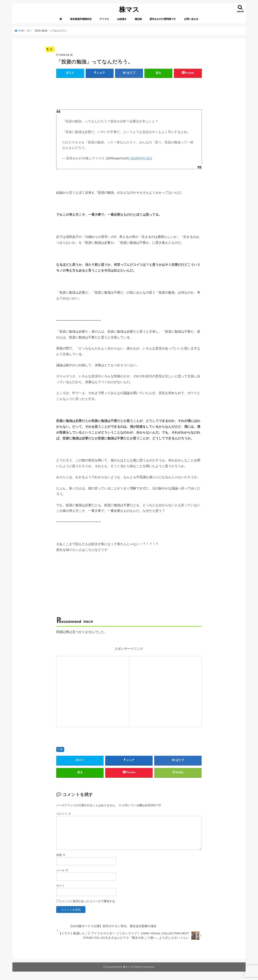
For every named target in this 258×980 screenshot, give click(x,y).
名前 (61, 857)
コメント (64, 815)
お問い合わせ (191, 19)
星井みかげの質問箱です (163, 19)
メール (62, 872)
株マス (129, 9)
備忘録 (138, 19)
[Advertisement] (129, 88)
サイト (60, 887)
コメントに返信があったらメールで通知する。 (87, 903)
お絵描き (122, 19)
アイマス (104, 19)
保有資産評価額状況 (81, 19)
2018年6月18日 (141, 158)
